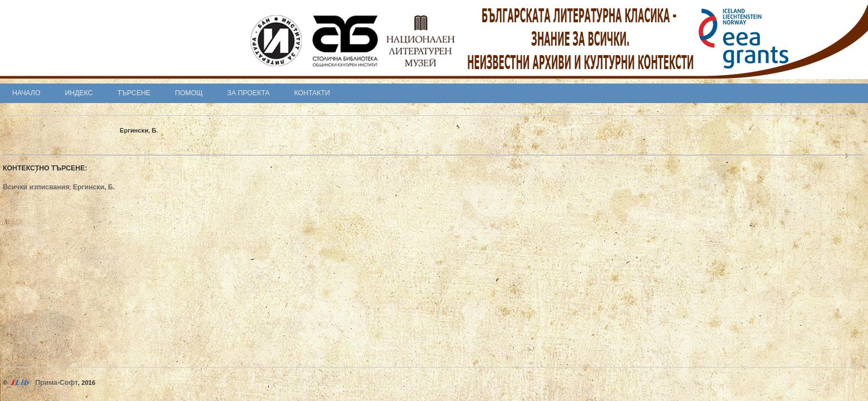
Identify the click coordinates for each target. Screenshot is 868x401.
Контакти (312, 93)
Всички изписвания (36, 187)
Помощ (189, 93)
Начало (26, 93)
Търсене (134, 93)
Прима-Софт (57, 383)
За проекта (248, 93)
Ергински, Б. (94, 187)
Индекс (79, 93)
